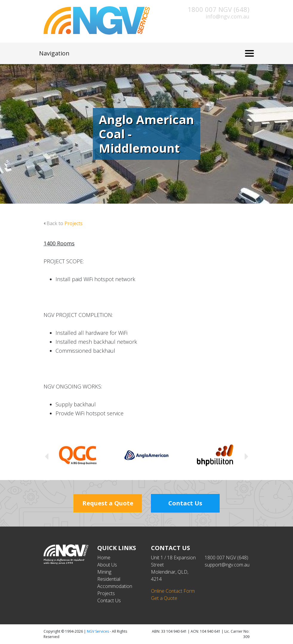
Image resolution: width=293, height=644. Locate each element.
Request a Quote (108, 503)
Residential (109, 579)
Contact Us (185, 503)
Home (104, 558)
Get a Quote (164, 598)
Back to (63, 223)
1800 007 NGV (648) (219, 9)
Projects (106, 593)
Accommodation (115, 586)
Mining (104, 572)
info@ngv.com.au (228, 16)
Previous (47, 456)
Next (246, 456)
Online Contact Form (173, 591)
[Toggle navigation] (249, 53)
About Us (107, 565)
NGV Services (98, 631)
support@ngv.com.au (227, 565)
